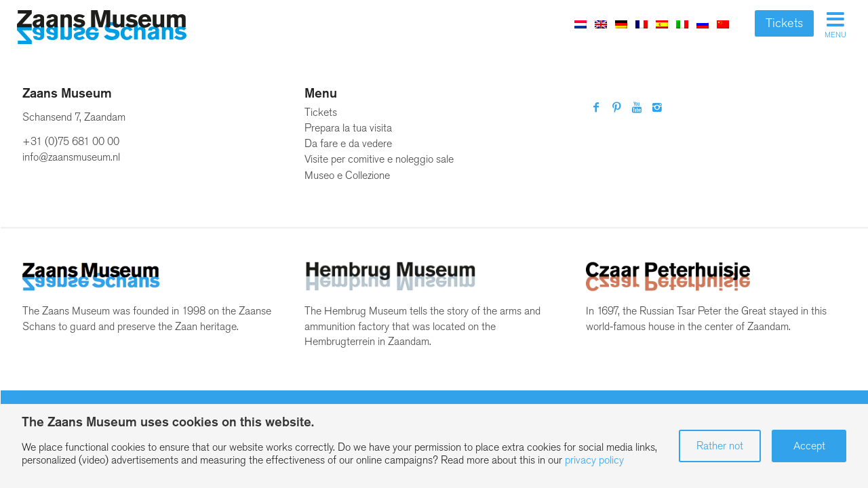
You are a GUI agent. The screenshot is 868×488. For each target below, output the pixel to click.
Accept (809, 446)
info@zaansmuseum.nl (71, 157)
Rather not (720, 446)
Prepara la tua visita (348, 128)
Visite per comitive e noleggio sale (379, 159)
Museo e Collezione (347, 175)
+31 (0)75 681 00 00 (71, 141)
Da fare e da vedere (348, 143)
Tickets (784, 23)
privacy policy (594, 460)
